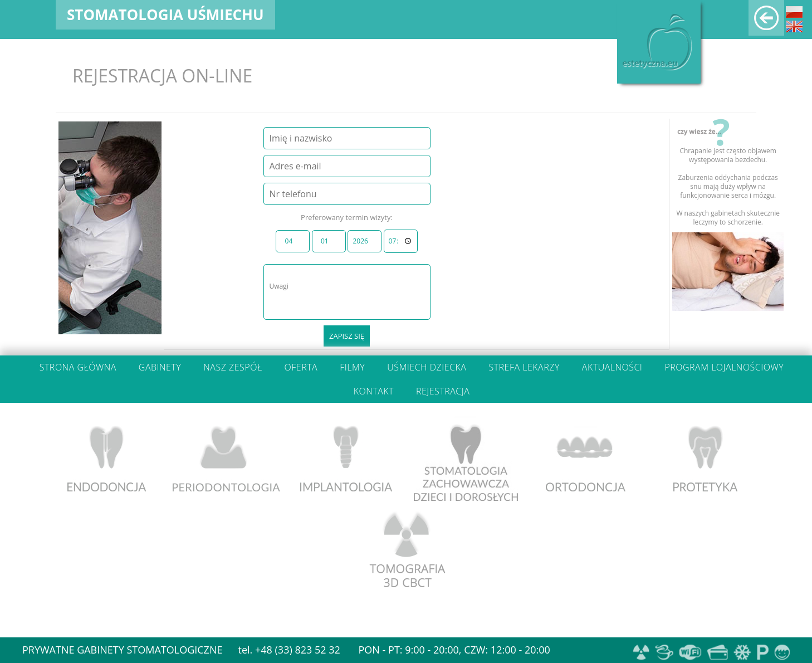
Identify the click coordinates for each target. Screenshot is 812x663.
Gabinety (160, 367)
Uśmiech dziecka (427, 367)
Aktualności (612, 367)
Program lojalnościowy (724, 367)
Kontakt (374, 391)
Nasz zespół (233, 367)
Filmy (352, 367)
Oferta (301, 367)
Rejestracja (443, 391)
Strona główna (78, 367)
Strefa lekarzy (524, 367)
